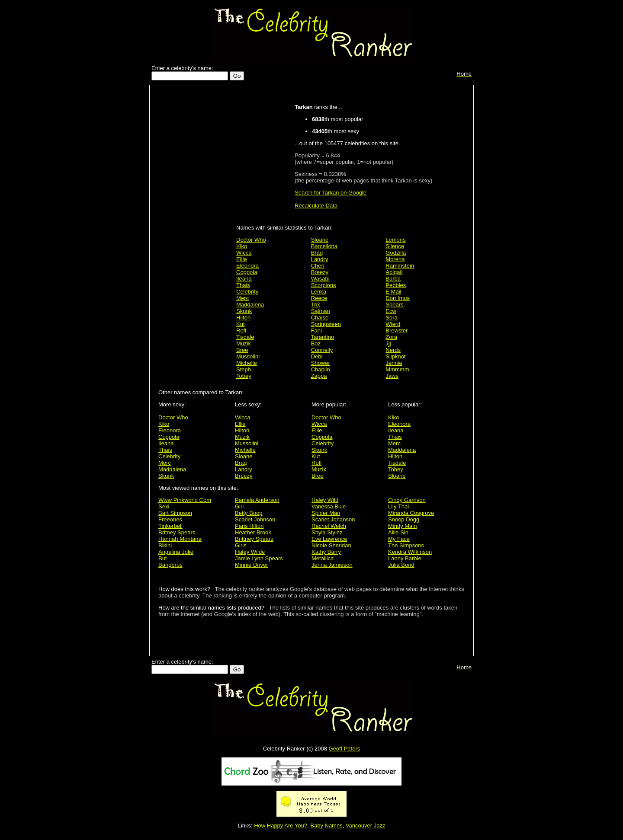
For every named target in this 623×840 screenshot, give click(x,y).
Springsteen (326, 324)
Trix (316, 305)
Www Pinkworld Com (185, 500)
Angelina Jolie (176, 552)
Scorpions (324, 285)
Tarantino (323, 337)
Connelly (322, 350)
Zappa (319, 376)
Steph (244, 369)
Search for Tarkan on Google (331, 193)
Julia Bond (401, 565)
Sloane (320, 240)
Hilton (243, 318)
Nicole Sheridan (331, 545)
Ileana (244, 279)
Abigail (394, 272)
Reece (319, 298)
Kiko (242, 246)
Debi (317, 356)
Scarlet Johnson (255, 519)
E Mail (393, 292)
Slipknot (395, 356)
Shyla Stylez (327, 532)
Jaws (392, 376)
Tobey (244, 376)
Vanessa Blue (329, 506)
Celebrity (247, 292)
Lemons (395, 240)
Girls (241, 545)
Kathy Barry (326, 552)
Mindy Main (402, 526)
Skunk (244, 311)
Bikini (165, 545)
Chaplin (321, 369)
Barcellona (324, 246)
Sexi (164, 506)
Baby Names (326, 826)
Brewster (397, 331)
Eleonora (247, 266)
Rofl (241, 331)
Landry (320, 259)
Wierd (393, 324)
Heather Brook (253, 532)
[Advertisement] (195, 226)
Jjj (388, 343)
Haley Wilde (250, 552)
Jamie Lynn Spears (259, 558)
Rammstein (400, 266)
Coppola (247, 272)
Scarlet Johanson (333, 519)
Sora (391, 318)
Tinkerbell (170, 526)
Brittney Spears (254, 539)
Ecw (391, 311)
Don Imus (398, 298)
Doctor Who (251, 240)
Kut (241, 324)
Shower (321, 363)
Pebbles (396, 285)
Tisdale (245, 337)
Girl (239, 506)
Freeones (170, 519)
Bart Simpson (175, 513)
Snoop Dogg (404, 519)
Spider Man (326, 513)
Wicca (244, 253)
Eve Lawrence (329, 539)
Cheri (318, 266)
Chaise (320, 318)
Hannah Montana (180, 539)
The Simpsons (406, 545)
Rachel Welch (329, 526)
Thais (243, 285)
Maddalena (250, 305)
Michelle (247, 363)
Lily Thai (398, 506)
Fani (316, 331)
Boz (316, 343)
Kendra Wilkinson (410, 552)
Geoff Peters (344, 749)
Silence (395, 246)
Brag (317, 253)
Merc (242, 298)
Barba (393, 279)
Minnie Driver (252, 565)
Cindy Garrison (407, 500)
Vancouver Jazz (366, 826)
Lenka (319, 292)
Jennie (394, 363)
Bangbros (170, 565)
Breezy (320, 272)
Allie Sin (398, 532)
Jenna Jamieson (332, 565)
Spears (394, 305)
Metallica (323, 558)
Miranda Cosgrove (411, 513)
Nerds (393, 350)
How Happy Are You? (281, 826)
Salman (321, 311)
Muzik (244, 343)
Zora (391, 337)
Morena (395, 259)
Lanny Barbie (405, 558)
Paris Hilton (249, 526)
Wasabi (320, 279)
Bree (242, 350)
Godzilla (396, 253)
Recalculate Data (316, 206)
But (163, 558)
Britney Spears (177, 532)
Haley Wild (325, 500)
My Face (399, 539)
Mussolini (248, 356)
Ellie (242, 259)
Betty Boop (249, 513)
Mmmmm (397, 369)
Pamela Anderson (257, 500)
